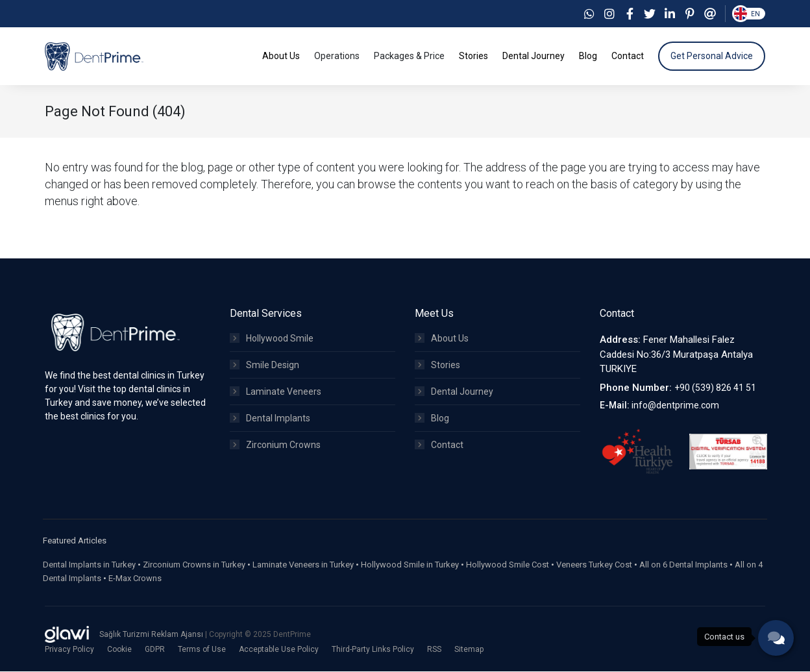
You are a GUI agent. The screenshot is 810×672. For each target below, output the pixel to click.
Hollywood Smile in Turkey (410, 565)
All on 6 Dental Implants (683, 565)
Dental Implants (270, 419)
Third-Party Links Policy (373, 650)
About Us (442, 339)
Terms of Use (202, 650)
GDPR (155, 650)
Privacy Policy (69, 650)
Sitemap (469, 650)
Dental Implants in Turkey (89, 565)
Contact (439, 445)
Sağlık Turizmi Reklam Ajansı (152, 635)
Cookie (119, 650)
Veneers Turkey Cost (594, 565)
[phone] (776, 638)
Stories (437, 366)
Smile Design (264, 366)
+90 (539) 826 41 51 (715, 388)
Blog (432, 419)
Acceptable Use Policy (279, 650)
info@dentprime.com (675, 406)
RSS (434, 650)
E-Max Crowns (135, 579)
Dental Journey (454, 392)
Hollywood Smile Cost (508, 565)
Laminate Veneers (276, 392)
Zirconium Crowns (275, 445)
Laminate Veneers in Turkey (303, 565)
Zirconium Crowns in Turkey (194, 565)
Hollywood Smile (272, 339)
